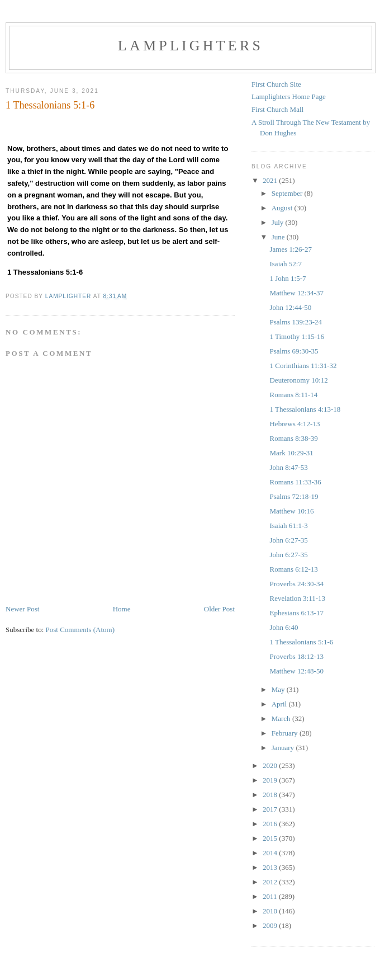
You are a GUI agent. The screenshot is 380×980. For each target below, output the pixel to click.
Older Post (219, 609)
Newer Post (22, 609)
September (288, 193)
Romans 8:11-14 (293, 395)
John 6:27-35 (288, 540)
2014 (271, 853)
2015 (271, 838)
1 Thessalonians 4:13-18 (305, 409)
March (282, 718)
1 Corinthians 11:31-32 (303, 366)
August (283, 208)
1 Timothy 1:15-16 (297, 336)
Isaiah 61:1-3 (288, 526)
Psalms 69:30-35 (294, 351)
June (279, 237)
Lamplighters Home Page (289, 96)
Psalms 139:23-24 (296, 322)
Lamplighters (191, 46)
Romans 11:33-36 (295, 482)
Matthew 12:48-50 (296, 671)
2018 (271, 795)
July (279, 222)
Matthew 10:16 (291, 511)
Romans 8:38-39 (293, 438)
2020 (271, 765)
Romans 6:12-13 (293, 569)
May (279, 689)
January (284, 748)
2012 (271, 882)
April (280, 704)
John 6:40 (284, 627)
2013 (271, 867)
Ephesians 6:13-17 (296, 613)
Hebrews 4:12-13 (294, 424)
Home (122, 609)
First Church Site (276, 84)
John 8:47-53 (288, 467)
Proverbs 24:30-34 (296, 584)
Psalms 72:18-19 (294, 496)
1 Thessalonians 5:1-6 (301, 642)
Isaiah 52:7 (285, 264)
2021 (271, 180)
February (286, 733)
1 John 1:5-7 (288, 278)
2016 (271, 824)
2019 (271, 780)
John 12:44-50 (290, 307)
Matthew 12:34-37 (296, 293)
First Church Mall (277, 109)
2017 (271, 809)
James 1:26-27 (290, 249)
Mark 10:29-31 (291, 453)
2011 (271, 896)
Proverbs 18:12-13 (296, 656)
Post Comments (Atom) (80, 630)
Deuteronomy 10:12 (298, 380)
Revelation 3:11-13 (297, 598)
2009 (271, 925)
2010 (271, 911)
